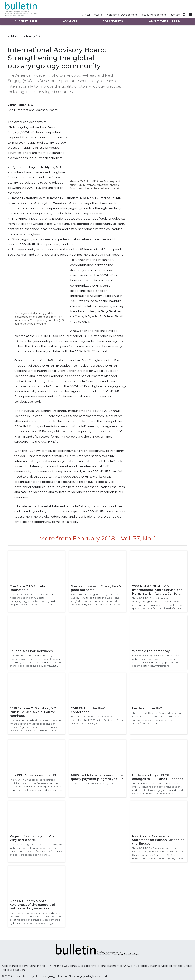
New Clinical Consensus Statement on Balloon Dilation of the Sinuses (158, 840)
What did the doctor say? (152, 651)
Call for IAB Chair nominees (31, 651)
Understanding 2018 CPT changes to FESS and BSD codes (157, 777)
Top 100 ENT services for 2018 (33, 775)
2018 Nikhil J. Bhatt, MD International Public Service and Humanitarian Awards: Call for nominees (157, 590)
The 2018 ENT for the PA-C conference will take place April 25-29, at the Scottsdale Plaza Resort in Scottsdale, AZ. (97, 720)
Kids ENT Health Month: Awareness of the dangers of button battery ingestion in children (32, 905)
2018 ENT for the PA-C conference (88, 710)
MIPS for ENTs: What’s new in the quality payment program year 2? (97, 777)
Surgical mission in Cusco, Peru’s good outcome (96, 588)
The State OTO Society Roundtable (27, 588)
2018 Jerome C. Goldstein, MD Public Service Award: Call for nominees (33, 712)
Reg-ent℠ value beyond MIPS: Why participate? (33, 838)
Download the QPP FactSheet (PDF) (92, 783)
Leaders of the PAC (147, 708)
